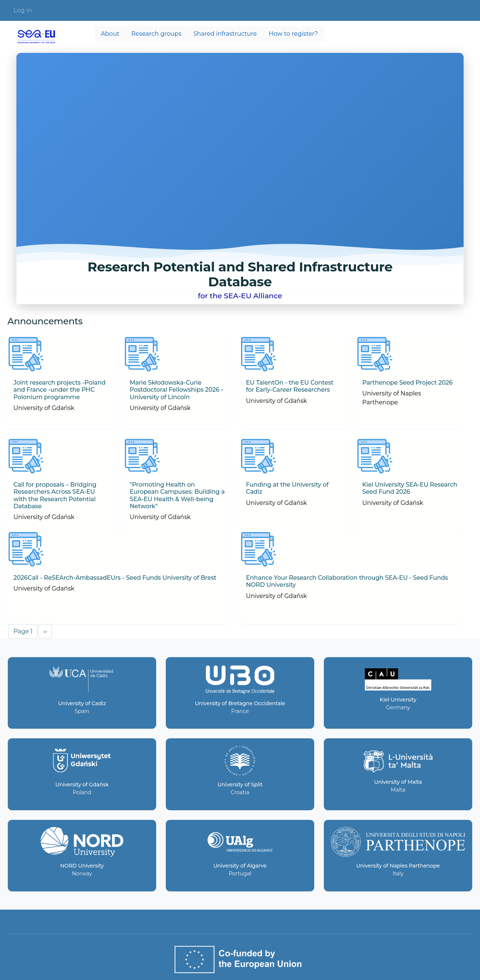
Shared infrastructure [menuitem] (225, 34)
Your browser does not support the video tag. (240, 179)
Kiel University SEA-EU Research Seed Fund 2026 (410, 488)
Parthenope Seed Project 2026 (407, 383)
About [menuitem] (110, 34)
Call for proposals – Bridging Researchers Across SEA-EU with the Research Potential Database (55, 495)
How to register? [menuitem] (293, 34)
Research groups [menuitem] (156, 34)
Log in (23, 10)
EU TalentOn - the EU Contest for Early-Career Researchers (290, 386)
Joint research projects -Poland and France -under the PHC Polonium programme (59, 390)
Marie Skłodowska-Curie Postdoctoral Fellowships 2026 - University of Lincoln (176, 390)
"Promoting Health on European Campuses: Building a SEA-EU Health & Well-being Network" (177, 495)
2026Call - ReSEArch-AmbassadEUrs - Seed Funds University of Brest (115, 578)
